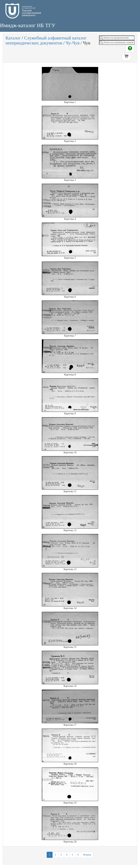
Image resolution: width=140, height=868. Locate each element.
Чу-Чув (73, 43)
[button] (126, 57)
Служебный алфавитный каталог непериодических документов (46, 40)
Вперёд (87, 855)
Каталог (13, 38)
